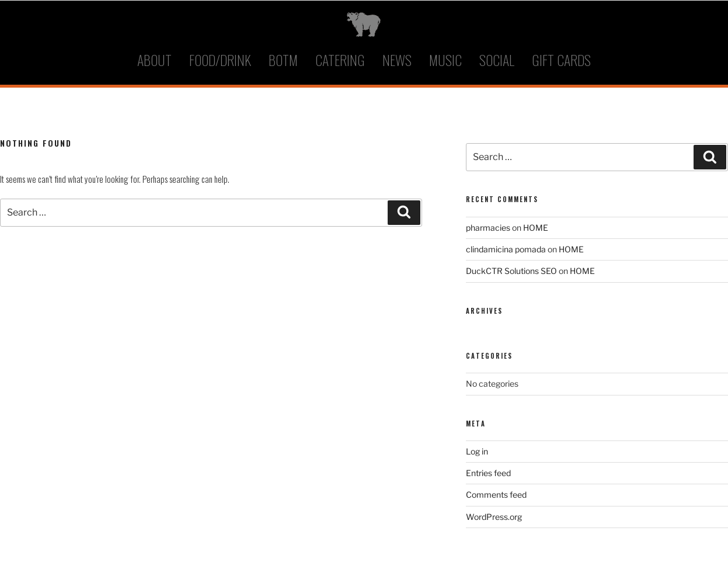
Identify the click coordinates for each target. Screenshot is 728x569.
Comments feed (496, 495)
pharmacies (488, 228)
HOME (536, 228)
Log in (477, 451)
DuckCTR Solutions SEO (511, 271)
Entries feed (488, 473)
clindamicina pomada (506, 249)
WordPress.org (494, 517)
